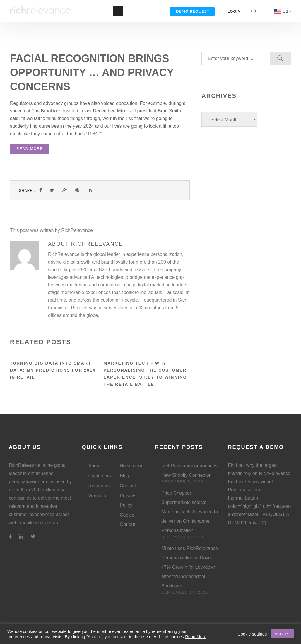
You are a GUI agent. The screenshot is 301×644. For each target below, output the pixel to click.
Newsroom (131, 466)
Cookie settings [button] (252, 634)
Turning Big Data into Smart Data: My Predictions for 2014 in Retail (53, 370)
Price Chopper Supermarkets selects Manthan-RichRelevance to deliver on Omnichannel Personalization (190, 512)
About (95, 466)
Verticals (97, 496)
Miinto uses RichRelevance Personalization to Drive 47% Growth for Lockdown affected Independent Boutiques (190, 567)
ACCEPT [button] (282, 634)
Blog (124, 476)
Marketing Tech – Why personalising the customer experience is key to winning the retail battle (145, 374)
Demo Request (192, 11)
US (288, 11)
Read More (30, 149)
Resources (100, 486)
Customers (100, 476)
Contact (128, 486)
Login (234, 11)
